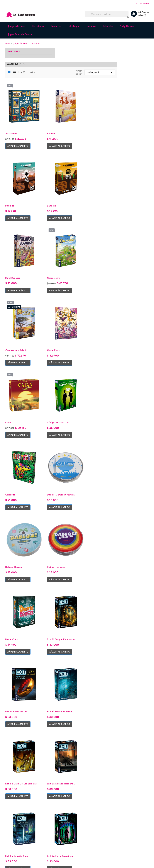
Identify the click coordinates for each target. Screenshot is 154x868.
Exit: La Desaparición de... (93, 510)
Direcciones (85, 828)
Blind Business (87, 179)
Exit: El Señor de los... (91, 444)
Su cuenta (86, 806)
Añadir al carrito (55, 126)
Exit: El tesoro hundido (129, 444)
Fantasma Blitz (124, 576)
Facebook (11, 814)
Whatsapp (11, 823)
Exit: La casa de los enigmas (58, 510)
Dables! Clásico (51, 378)
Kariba (83, 708)
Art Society (49, 113)
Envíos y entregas (52, 819)
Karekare (47, 708)
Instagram (11, 819)
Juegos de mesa (17, 26)
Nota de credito (88, 823)
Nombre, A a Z (132, 59)
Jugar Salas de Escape (21, 34)
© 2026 (10, 862)
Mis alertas (85, 832)
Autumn (83, 113)
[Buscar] (108, 14)
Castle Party (86, 245)
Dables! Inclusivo (88, 378)
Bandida (121, 113)
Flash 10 (84, 642)
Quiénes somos (50, 814)
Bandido (47, 179)
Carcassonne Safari (53, 245)
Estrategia (74, 26)
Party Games (127, 26)
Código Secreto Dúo (54, 311)
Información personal (90, 814)
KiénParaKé (122, 708)
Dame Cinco (123, 378)
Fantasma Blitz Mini (53, 642)
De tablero (39, 26)
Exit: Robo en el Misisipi (92, 576)
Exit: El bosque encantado (57, 444)
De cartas (56, 26)
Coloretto (85, 311)
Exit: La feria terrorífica (56, 576)
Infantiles (109, 26)
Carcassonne (123, 179)
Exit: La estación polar (128, 510)
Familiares (92, 26)
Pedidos (84, 819)
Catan (119, 245)
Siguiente (128, 736)
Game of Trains (125, 642)
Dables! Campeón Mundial (131, 311)
